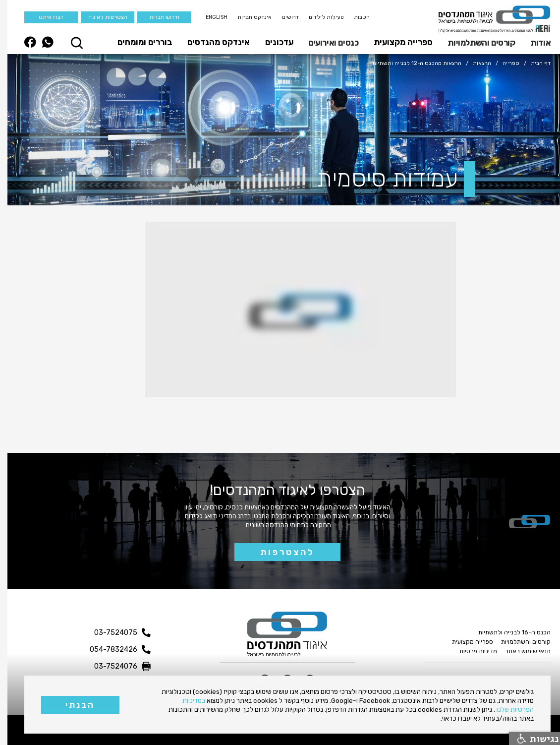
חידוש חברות (157, 17)
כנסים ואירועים (326, 43)
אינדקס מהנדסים (211, 42)
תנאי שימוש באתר (520, 651)
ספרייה (504, 63)
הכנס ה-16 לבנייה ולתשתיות (507, 632)
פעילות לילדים (319, 17)
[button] (531, 42)
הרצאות (475, 63)
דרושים (283, 17)
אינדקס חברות (247, 17)
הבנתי (73, 705)
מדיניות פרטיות (471, 651)
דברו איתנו (44, 17)
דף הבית (533, 63)
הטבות (354, 17)
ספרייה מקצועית (396, 42)
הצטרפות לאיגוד (100, 17)
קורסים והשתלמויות (474, 43)
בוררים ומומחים (138, 42)
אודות (533, 43)
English (209, 17)
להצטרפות (280, 552)
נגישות (531, 739)
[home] (487, 19)
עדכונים (272, 42)
